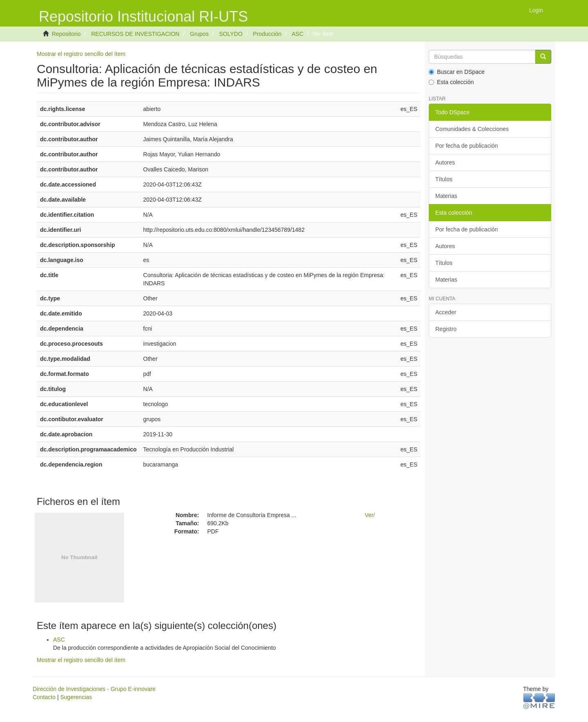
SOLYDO (231, 34)
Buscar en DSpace (457, 72)
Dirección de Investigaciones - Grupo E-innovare (94, 689)
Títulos (444, 179)
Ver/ (370, 515)
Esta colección (451, 82)
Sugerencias (76, 697)
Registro (446, 329)
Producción (267, 34)
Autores (445, 162)
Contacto (44, 697)
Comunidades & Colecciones (472, 129)
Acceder (446, 312)
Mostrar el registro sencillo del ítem (81, 54)
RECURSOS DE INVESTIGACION (135, 34)
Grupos (199, 34)
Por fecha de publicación (467, 146)
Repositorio (66, 34)
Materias (446, 196)
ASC (297, 34)
